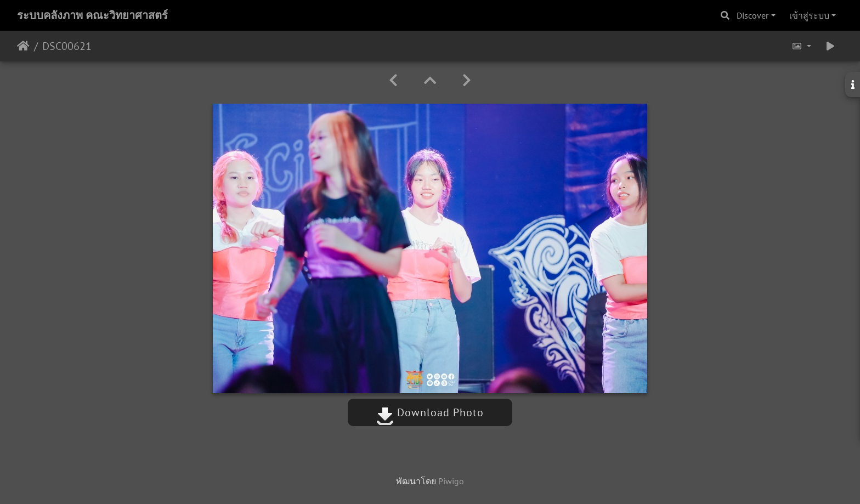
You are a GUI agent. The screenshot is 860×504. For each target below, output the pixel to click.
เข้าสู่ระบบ (809, 15)
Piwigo (451, 481)
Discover (752, 15)
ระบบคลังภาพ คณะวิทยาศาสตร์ (92, 15)
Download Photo (430, 412)
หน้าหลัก (23, 46)
